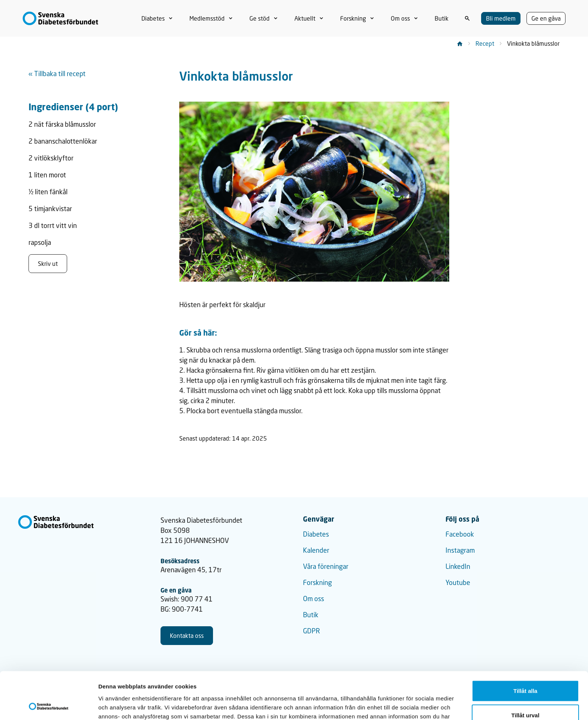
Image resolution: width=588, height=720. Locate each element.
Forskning (317, 582)
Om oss (313, 598)
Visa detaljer (407, 705)
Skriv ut (48, 263)
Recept (485, 43)
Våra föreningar (326, 566)
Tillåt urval (526, 671)
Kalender (316, 550)
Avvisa (525, 695)
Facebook (460, 534)
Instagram (460, 550)
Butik (311, 615)
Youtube (458, 582)
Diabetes (316, 534)
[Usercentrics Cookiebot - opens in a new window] (49, 705)
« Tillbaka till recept (57, 73)
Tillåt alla (525, 646)
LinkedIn (458, 566)
